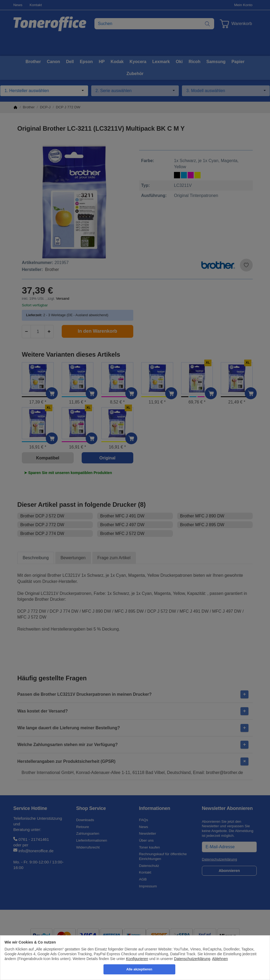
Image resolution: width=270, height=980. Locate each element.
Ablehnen (220, 959)
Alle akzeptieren (139, 969)
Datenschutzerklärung (192, 959)
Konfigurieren (137, 959)
